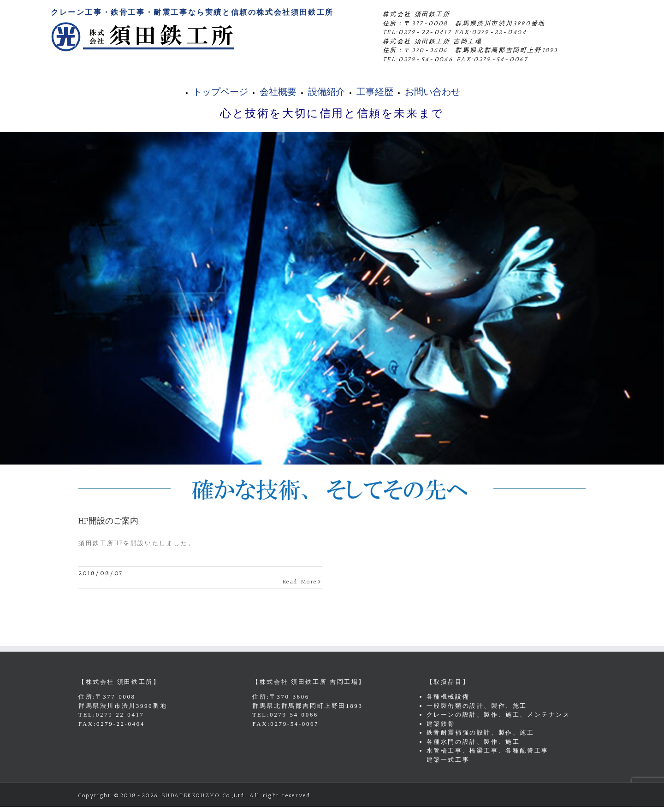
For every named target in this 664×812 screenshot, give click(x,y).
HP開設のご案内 (108, 521)
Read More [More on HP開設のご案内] (300, 582)
